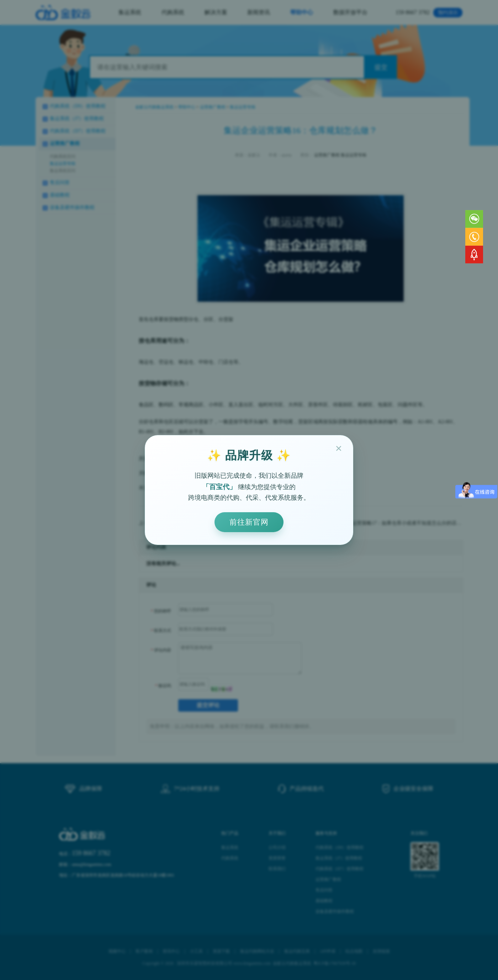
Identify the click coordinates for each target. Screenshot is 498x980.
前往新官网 (249, 522)
